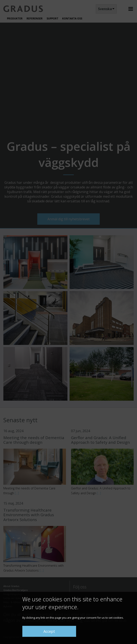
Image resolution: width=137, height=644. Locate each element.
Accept (49, 631)
